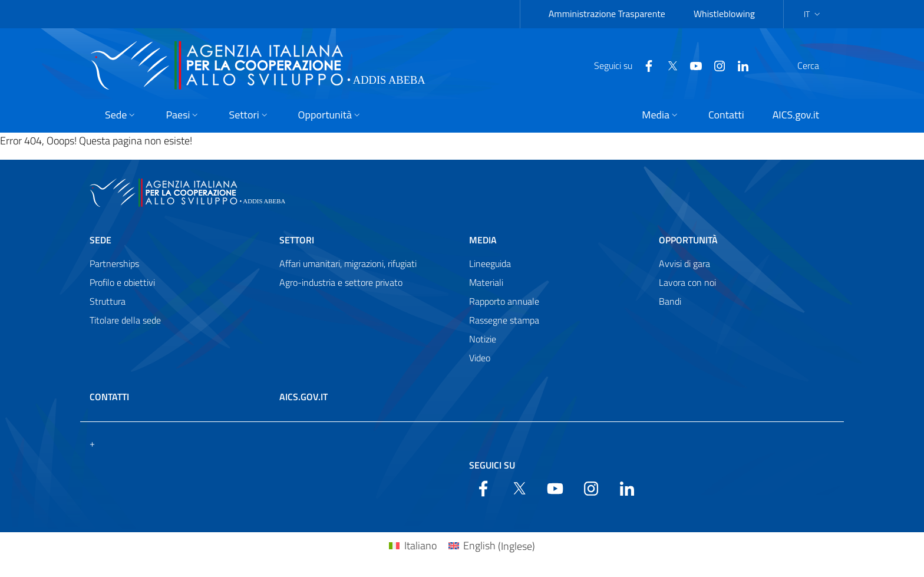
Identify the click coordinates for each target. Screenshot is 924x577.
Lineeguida (490, 263)
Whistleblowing (724, 14)
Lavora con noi (687, 282)
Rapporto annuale (504, 301)
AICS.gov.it (303, 397)
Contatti (109, 397)
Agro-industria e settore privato (341, 282)
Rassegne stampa (504, 320)
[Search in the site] (819, 65)
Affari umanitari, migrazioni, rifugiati (348, 263)
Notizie (483, 339)
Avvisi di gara (684, 263)
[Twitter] (644, 65)
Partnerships (114, 263)
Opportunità (688, 240)
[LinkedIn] (715, 65)
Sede (100, 240)
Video (480, 358)
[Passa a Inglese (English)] (492, 546)
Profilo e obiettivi (122, 282)
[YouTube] (668, 65)
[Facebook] (621, 65)
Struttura (108, 301)
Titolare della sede (125, 320)
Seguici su (492, 465)
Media (483, 240)
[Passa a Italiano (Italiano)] (412, 546)
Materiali (486, 282)
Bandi (670, 301)
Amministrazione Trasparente (607, 14)
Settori (297, 240)
